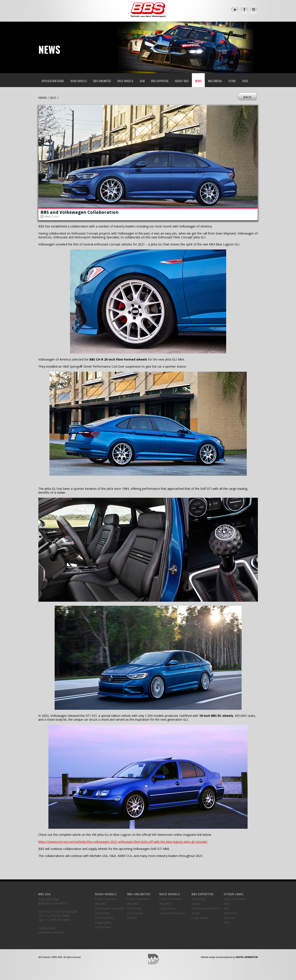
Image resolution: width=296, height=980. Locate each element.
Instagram (254, 10)
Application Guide (53, 81)
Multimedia (215, 81)
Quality (196, 913)
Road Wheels (79, 81)
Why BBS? (101, 904)
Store (232, 81)
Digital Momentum (154, 959)
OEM (142, 81)
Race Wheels (125, 81)
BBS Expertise (160, 81)
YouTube (235, 10)
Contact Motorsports (172, 913)
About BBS (182, 81)
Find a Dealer (103, 927)
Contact (132, 918)
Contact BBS (47, 928)
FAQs (245, 81)
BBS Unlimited (102, 81)
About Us (229, 918)
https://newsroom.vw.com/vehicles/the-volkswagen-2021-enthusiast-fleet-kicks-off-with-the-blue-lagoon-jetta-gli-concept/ (123, 842)
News (198, 81)
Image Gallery (103, 923)
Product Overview (106, 899)
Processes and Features (206, 908)
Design (196, 904)
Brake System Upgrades (110, 908)
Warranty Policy (105, 918)
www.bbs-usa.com (51, 932)
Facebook (244, 10)
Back (247, 97)
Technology (102, 913)
